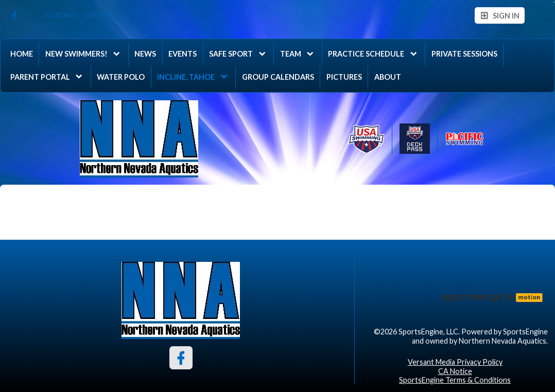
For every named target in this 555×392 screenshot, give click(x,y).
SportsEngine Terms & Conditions (455, 380)
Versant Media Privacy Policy (455, 362)
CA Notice (455, 371)
